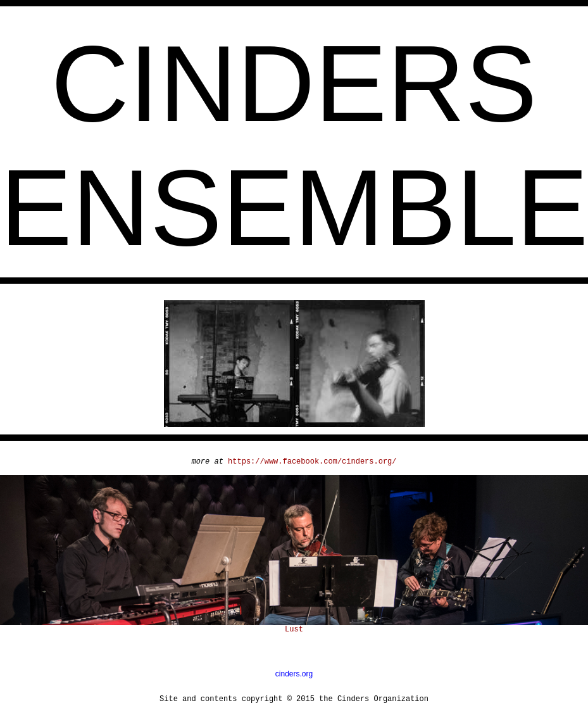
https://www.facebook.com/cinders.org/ (312, 462)
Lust (294, 630)
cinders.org (294, 674)
